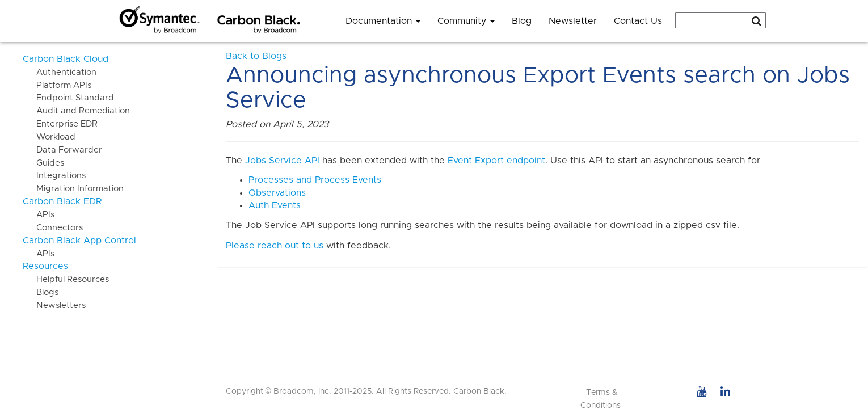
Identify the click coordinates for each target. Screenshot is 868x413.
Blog (522, 21)
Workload (49, 137)
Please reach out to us (275, 246)
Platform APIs (57, 85)
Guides (43, 163)
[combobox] (720, 20)
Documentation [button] (383, 21)
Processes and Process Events (315, 180)
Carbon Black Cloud (66, 59)
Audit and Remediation (76, 111)
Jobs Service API (282, 161)
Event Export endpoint (496, 161)
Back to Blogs (256, 56)
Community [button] (466, 21)
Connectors (53, 228)
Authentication (60, 72)
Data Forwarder (62, 150)
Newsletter (573, 21)
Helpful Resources (66, 279)
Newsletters (54, 305)
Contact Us (638, 21)
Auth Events (275, 205)
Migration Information (73, 189)
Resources (45, 266)
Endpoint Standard (68, 98)
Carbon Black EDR (62, 201)
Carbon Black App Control (79, 241)
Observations (277, 193)
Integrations (54, 176)
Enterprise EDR (60, 124)
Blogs (41, 292)
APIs (39, 215)
